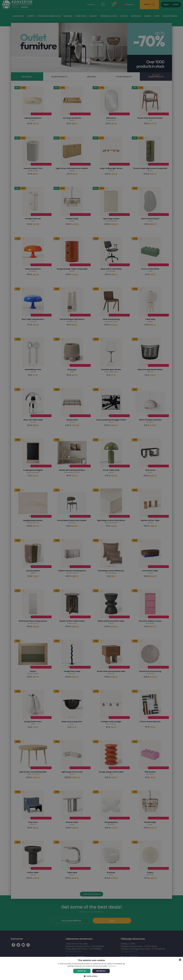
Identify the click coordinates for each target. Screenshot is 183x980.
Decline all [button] (101, 971)
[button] (91, 976)
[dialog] (91, 490)
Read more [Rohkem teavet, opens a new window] (112, 966)
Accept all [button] (82, 971)
